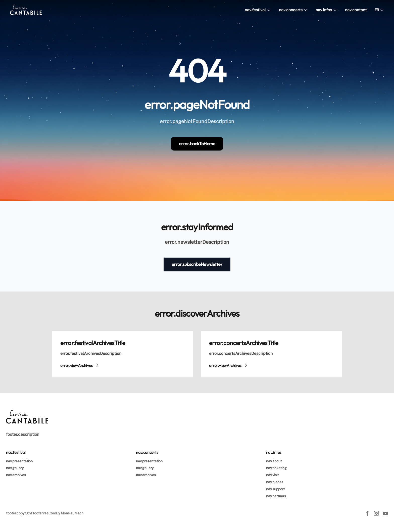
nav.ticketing (276, 468)
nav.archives (16, 475)
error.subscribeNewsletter (197, 264)
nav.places (275, 482)
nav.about (274, 461)
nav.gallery (15, 468)
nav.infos (326, 10)
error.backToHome (197, 144)
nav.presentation (19, 461)
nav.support (275, 489)
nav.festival (258, 10)
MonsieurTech (72, 513)
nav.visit (272, 475)
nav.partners (276, 496)
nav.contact (356, 10)
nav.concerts (293, 10)
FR (379, 10)
